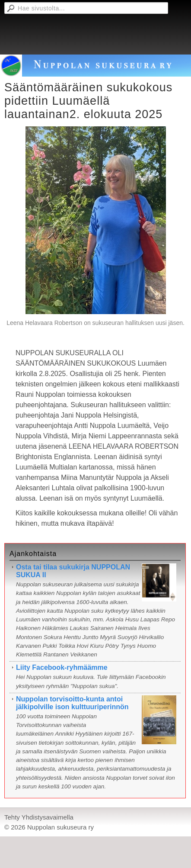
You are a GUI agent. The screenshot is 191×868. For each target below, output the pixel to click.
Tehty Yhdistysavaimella (39, 817)
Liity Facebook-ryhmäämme (62, 667)
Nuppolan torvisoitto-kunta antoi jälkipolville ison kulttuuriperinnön (72, 703)
